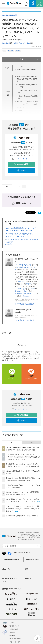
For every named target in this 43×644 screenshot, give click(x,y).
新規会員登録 (21, 164)
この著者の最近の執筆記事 (25, 304)
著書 (20, 289)
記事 (25, 289)
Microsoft (11, 51)
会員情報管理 (14, 629)
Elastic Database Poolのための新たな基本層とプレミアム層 (27, 79)
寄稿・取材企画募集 (12, 560)
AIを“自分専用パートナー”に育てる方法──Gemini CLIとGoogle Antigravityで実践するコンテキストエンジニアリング (23, 457)
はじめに (20, 66)
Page (8, 68)
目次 (29, 59)
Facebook (27, 296)
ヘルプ (12, 623)
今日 (12, 442)
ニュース (7, 569)
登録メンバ (22, 282)
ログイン (21, 171)
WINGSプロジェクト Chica (22, 43)
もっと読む (9, 244)
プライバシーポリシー (16, 642)
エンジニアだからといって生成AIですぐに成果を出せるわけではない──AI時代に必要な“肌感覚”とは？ (23, 509)
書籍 (28, 579)
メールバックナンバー (22, 159)
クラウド (18, 51)
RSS (33, 289)
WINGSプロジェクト (24, 265)
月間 (31, 442)
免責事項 (12, 632)
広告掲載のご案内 (32, 560)
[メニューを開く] (3, 3)
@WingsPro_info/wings (23, 294)
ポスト (30, 213)
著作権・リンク (14, 626)
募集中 (29, 284)
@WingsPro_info (21, 291)
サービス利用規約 (15, 639)
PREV (7, 187)
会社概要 (12, 636)
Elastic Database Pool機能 (26, 69)
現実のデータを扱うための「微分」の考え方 (22, 516)
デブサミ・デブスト (10, 580)
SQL (4, 51)
